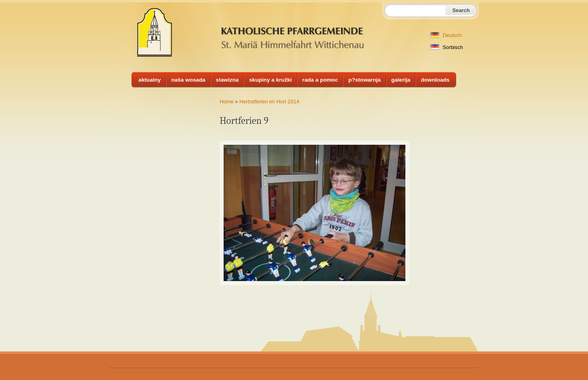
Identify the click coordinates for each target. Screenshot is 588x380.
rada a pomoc (320, 80)
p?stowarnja (364, 80)
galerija (401, 80)
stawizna (227, 80)
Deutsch (446, 35)
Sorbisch (447, 47)
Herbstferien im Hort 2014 (269, 102)
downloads (435, 80)
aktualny (149, 80)
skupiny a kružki (270, 80)
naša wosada (188, 80)
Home (227, 102)
